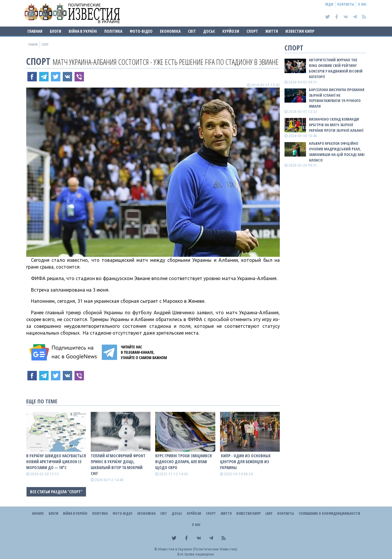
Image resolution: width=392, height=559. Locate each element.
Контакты (346, 4)
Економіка (170, 31)
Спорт (252, 31)
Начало (38, 513)
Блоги (56, 31)
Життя (272, 31)
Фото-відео (141, 31)
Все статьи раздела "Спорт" (56, 492)
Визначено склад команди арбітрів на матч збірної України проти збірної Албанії (336, 125)
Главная (35, 31)
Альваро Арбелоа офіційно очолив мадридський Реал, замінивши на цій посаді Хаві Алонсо (337, 152)
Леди (329, 4)
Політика (113, 31)
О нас (362, 4)
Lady (269, 513)
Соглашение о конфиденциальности (329, 513)
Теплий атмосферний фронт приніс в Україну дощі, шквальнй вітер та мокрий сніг (118, 465)
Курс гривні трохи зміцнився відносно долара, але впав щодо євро (183, 462)
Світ (192, 31)
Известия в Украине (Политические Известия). (198, 549)
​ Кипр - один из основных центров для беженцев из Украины (245, 462)
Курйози (231, 31)
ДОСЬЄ (209, 31)
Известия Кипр (300, 31)
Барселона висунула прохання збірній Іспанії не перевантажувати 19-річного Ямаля (337, 98)
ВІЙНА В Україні (83, 31)
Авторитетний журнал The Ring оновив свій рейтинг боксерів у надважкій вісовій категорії (336, 68)
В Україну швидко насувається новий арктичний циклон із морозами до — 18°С (56, 462)
